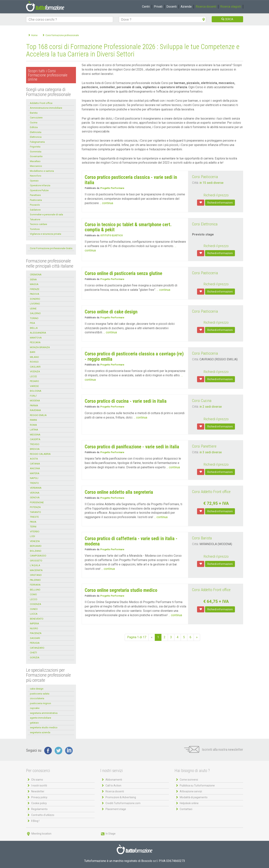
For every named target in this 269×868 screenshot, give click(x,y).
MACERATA (36, 570)
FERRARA (35, 585)
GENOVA (35, 497)
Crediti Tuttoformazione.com (123, 803)
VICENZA (35, 371)
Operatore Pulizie (39, 190)
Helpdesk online (189, 803)
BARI (33, 352)
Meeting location (39, 834)
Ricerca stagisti (231, 7)
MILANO (34, 357)
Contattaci (186, 809)
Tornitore (35, 229)
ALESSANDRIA (38, 333)
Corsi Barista (202, 538)
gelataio (34, 723)
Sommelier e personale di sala (46, 214)
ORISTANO (36, 575)
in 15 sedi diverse (212, 183)
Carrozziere (36, 118)
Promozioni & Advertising (121, 797)
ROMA (33, 425)
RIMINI (33, 420)
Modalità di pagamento (194, 797)
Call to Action (113, 786)
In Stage (108, 834)
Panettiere (35, 195)
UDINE (33, 309)
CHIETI (33, 653)
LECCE (33, 376)
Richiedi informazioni (220, 203)
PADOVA (35, 294)
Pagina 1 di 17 (137, 637)
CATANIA (35, 464)
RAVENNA (35, 410)
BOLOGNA (36, 391)
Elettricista (36, 132)
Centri (146, 7)
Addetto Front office (41, 103)
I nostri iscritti (39, 786)
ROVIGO (34, 362)
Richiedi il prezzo (216, 195)
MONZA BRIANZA (40, 347)
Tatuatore (35, 219)
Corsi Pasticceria (205, 177)
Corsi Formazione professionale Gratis (51, 248)
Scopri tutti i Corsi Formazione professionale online (48, 75)
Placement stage (116, 809)
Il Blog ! (35, 821)
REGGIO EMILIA (38, 415)
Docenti (172, 7)
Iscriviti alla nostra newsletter (214, 749)
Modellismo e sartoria (42, 171)
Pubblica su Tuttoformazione (197, 786)
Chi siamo (37, 780)
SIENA (33, 279)
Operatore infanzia (40, 185)
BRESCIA (35, 449)
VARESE (34, 386)
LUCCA (34, 614)
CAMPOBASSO (38, 556)
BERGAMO (36, 546)
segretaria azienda (40, 732)
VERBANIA (36, 488)
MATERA (35, 473)
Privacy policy (39, 797)
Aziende (186, 7)
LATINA (34, 430)
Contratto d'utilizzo (43, 815)
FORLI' (33, 396)
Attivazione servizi (191, 791)
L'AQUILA (35, 565)
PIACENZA (36, 633)
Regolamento (39, 809)
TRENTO (34, 483)
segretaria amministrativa (44, 713)
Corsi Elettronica (205, 224)
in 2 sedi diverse (211, 407)
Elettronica (36, 137)
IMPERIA (34, 623)
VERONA (35, 493)
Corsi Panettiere (204, 446)
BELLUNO (35, 590)
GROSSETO (36, 561)
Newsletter (38, 791)
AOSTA (34, 459)
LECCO (34, 599)
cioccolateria (37, 698)
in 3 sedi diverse (211, 452)
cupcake (35, 708)
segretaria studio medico (44, 727)
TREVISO (35, 444)
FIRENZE (35, 289)
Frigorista (35, 147)
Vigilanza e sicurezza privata (45, 234)
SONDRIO (35, 299)
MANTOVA (36, 338)
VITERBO (35, 532)
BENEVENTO (37, 619)
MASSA (34, 284)
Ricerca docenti (206, 7)
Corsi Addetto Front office (211, 492)
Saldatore (35, 210)
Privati (158, 7)
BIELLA (34, 328)
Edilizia (34, 127)
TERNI (33, 527)
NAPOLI (34, 478)
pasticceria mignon (40, 703)
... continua (106, 203)
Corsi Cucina (202, 401)
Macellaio (35, 161)
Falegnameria (37, 142)
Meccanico (36, 166)
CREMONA (36, 275)
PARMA (34, 405)
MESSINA (35, 435)
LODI (32, 536)
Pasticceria (36, 200)
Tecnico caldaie (38, 224)
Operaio (34, 181)
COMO (33, 594)
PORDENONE (37, 502)
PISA (32, 323)
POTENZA (35, 507)
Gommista (36, 152)
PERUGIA (35, 643)
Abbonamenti (114, 780)
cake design (37, 689)
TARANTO (35, 512)
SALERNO (35, 313)
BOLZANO (36, 551)
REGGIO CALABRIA (40, 454)
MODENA (35, 401)
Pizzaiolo (35, 205)
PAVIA (33, 522)
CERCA (227, 19)
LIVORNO (35, 304)
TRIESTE (34, 517)
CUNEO (34, 609)
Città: (195, 183)
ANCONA (35, 468)
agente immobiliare (40, 718)
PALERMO (35, 580)
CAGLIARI (35, 367)
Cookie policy (39, 803)
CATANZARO (37, 648)
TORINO (34, 318)
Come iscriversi (189, 780)
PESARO (34, 381)
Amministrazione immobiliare (46, 108)
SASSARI (35, 638)
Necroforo (36, 176)
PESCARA (35, 342)
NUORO (34, 628)
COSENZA (36, 604)
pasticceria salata (40, 694)
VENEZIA (35, 541)
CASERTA (35, 439)
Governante (36, 156)
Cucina (34, 122)
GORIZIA (35, 658)
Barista (34, 113)
